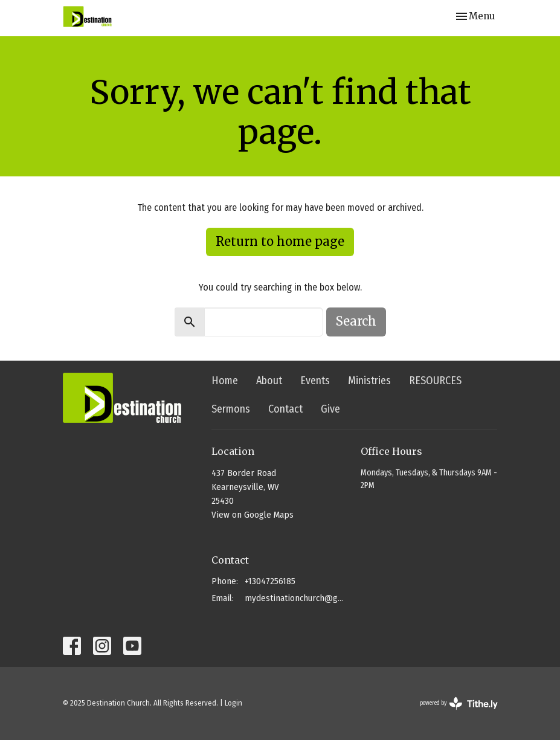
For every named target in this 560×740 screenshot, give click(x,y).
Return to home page (280, 241)
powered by (459, 703)
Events (315, 381)
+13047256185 (270, 581)
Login (233, 703)
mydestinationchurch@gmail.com (297, 598)
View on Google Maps (253, 515)
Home (225, 381)
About (269, 381)
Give (330, 409)
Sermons (231, 409)
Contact (285, 409)
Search (356, 321)
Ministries (369, 381)
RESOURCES (435, 381)
